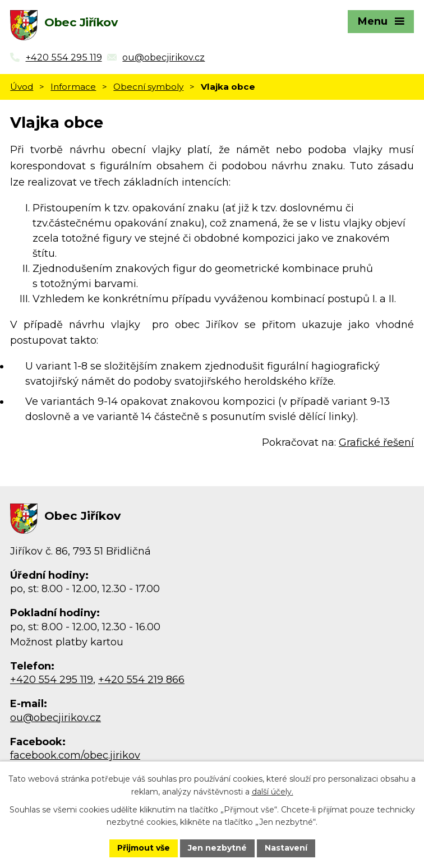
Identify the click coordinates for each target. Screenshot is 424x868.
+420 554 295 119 (52, 680)
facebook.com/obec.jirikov (75, 755)
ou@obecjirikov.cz (56, 718)
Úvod (22, 87)
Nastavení (286, 848)
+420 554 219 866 (141, 680)
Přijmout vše (144, 848)
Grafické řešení (376, 442)
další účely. (273, 792)
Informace (73, 87)
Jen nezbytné (217, 848)
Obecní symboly (148, 87)
